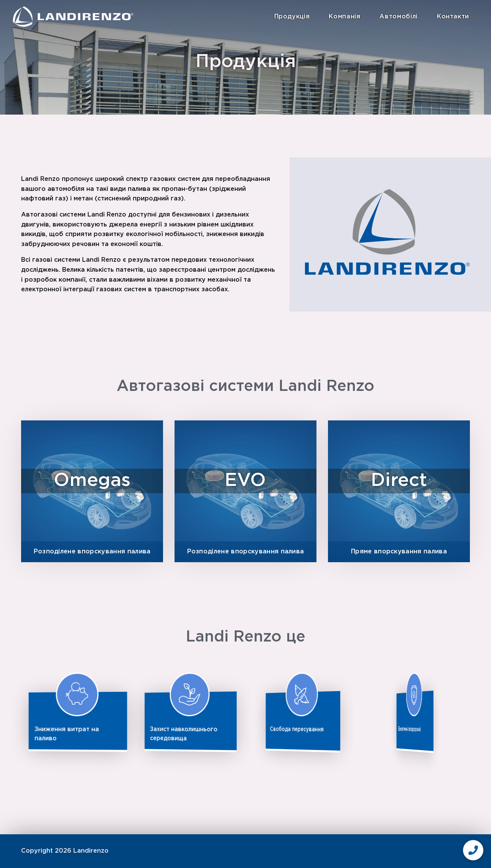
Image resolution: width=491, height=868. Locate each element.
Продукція (292, 17)
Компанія (344, 17)
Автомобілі (398, 17)
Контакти (453, 17)
